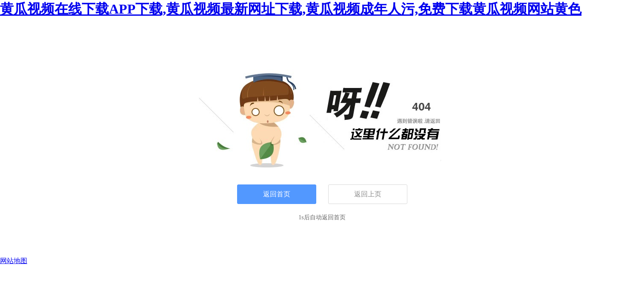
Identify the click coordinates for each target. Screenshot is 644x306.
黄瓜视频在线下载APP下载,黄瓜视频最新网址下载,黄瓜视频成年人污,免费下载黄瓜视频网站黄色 (291, 9)
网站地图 (14, 261)
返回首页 (277, 194)
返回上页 (368, 194)
